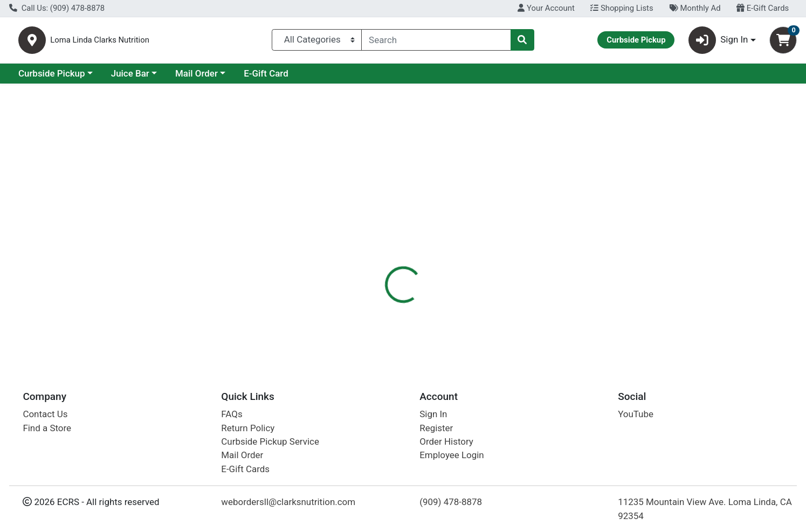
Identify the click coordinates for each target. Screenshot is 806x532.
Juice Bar (223, 78)
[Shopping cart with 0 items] (783, 42)
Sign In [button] (718, 42)
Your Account (546, 8)
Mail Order (290, 78)
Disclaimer (477, 234)
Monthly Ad (695, 8)
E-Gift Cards (763, 8)
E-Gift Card (359, 78)
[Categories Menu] (317, 42)
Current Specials (52, 78)
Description (418, 234)
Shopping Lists (622, 8)
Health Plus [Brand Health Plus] (472, 289)
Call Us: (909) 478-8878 (57, 8)
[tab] (366, 234)
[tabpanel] (571, 300)
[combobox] (436, 42)
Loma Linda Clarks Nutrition (158, 42)
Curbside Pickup (145, 78)
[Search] (436, 42)
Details (366, 234)
